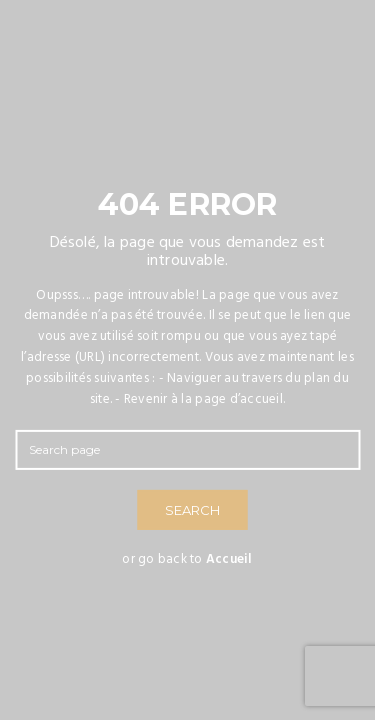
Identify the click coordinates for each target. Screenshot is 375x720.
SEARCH (192, 510)
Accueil (229, 559)
